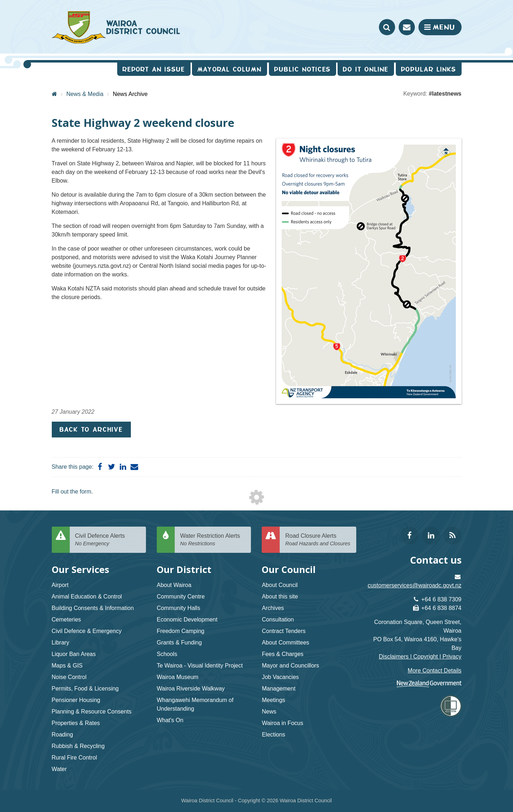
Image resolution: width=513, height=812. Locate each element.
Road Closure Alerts (318, 540)
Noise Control (69, 677)
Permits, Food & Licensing (85, 689)
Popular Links (429, 69)
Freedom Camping (181, 631)
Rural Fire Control (74, 758)
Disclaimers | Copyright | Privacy (420, 657)
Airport (60, 585)
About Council (280, 585)
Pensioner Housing (76, 700)
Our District (184, 570)
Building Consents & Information (93, 608)
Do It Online (366, 69)
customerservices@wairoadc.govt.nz (415, 585)
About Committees (285, 643)
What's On (170, 720)
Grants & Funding (179, 643)
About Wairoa (174, 585)
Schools (167, 654)
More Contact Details (434, 671)
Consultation (278, 620)
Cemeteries (67, 620)
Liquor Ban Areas (74, 654)
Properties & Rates (76, 723)
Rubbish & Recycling (78, 746)
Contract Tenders (284, 631)
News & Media (85, 94)
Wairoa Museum (178, 677)
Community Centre (181, 597)
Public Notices (303, 69)
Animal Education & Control (87, 597)
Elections (273, 735)
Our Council (289, 570)
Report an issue (154, 69)
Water (59, 769)
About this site (280, 597)
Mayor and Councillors (290, 666)
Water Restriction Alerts (213, 540)
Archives (273, 608)
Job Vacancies (280, 677)
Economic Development (187, 620)
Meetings (273, 700)
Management (278, 689)
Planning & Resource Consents (92, 712)
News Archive (130, 94)
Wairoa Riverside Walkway (191, 689)
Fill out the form (72, 492)
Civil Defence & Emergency (87, 631)
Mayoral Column (230, 69)
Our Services (81, 570)
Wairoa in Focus (282, 723)
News (269, 712)
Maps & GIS (67, 666)
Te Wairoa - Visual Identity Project (200, 666)
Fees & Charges (283, 654)
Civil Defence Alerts (108, 540)
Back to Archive (91, 429)
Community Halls (178, 608)
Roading (63, 735)
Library (61, 643)
